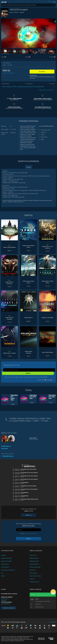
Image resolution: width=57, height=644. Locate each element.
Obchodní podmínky (34, 564)
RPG (15, 87)
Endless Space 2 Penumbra (9, 317)
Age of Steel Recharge (47, 352)
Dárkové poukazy (33, 573)
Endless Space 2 (28, 318)
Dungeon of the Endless (48, 318)
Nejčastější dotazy (7, 456)
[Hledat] (54, 5)
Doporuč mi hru (33, 555)
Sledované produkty (34, 561)
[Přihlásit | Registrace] (46, 2)
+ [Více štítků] (54, 87)
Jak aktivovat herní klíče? (6, 561)
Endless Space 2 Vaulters (9, 352)
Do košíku (42, 72)
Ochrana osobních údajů (35, 567)
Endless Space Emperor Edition (29, 282)
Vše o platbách (53, 622)
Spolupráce (32, 579)
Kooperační (9, 87)
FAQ (2, 573)
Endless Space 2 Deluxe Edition (48, 282)
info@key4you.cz (6, 446)
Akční (4, 87)
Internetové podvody (34, 582)
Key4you (4, 2)
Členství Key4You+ (5, 567)
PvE (13, 87)
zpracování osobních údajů (31, 533)
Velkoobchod (33, 570)
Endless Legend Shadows (9, 246)
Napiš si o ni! (28, 515)
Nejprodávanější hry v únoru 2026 (34, 397)
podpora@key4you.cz (6, 604)
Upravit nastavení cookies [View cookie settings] (35, 576)
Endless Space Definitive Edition (28, 246)
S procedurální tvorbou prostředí (24, 87)
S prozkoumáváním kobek (38, 87)
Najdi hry (28, 373)
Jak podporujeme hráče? (6, 558)
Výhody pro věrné (5, 564)
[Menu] (53, 2)
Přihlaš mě (28, 539)
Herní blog (3, 555)
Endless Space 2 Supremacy (9, 282)
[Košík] (49, 2)
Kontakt (3, 576)
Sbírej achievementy (34, 558)
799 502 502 (4, 449)
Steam (11, 126)
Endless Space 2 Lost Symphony (47, 246)
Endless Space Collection (28, 352)
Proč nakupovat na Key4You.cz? (8, 570)
